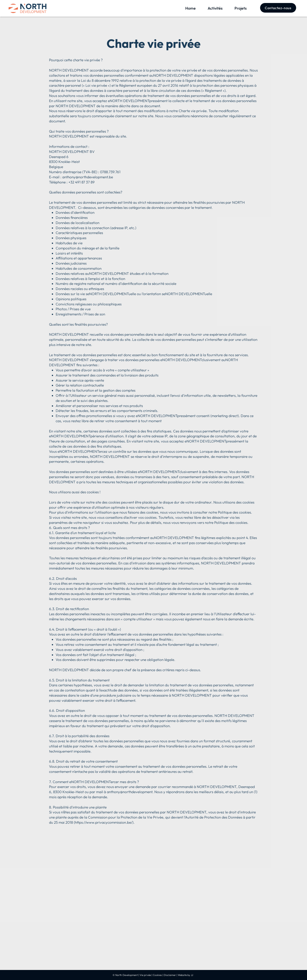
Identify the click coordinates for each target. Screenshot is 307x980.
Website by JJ (185, 975)
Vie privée (145, 975)
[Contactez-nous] (278, 8)
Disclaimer (170, 975)
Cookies (157, 975)
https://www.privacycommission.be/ (104, 822)
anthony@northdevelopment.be (88, 177)
